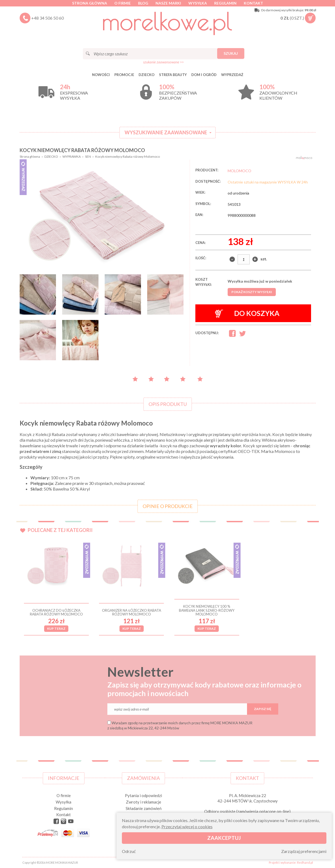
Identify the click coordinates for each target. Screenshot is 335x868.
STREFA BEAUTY (173, 75)
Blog (143, 3)
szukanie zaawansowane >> (163, 62)
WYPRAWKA (72, 156)
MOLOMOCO (239, 171)
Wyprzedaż (232, 75)
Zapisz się (263, 709)
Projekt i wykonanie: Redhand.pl (291, 862)
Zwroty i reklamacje (144, 802)
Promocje (124, 75)
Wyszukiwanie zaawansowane (166, 132)
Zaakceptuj (224, 838)
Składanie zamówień (144, 808)
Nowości (101, 75)
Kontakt (253, 3)
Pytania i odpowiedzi (143, 795)
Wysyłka (198, 3)
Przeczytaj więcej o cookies (187, 826)
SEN (88, 156)
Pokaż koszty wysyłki (252, 292)
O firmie (123, 3)
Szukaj (231, 53)
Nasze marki (168, 3)
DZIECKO (147, 75)
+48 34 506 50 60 (47, 18)
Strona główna (90, 3)
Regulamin (225, 3)
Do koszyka (247, 313)
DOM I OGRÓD (204, 75)
